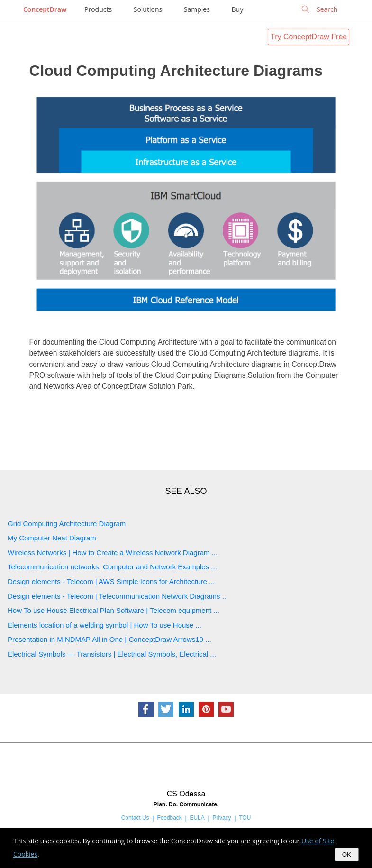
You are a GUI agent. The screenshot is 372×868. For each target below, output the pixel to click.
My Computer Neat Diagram (52, 538)
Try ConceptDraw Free (309, 37)
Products (98, 9)
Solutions (148, 9)
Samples (197, 9)
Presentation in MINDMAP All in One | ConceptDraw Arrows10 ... (109, 639)
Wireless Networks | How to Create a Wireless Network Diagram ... (113, 553)
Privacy (222, 818)
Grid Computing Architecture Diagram (67, 524)
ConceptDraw (45, 9)
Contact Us (135, 818)
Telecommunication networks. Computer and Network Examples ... (112, 567)
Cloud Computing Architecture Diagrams (176, 71)
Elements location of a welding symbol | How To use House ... (104, 625)
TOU (245, 818)
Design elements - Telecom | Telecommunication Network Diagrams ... (118, 596)
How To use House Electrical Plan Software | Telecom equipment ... (113, 610)
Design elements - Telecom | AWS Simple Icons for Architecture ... (111, 581)
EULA (197, 818)
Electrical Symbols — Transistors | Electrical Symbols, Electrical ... (112, 654)
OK (347, 854)
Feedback (169, 818)
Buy (238, 9)
